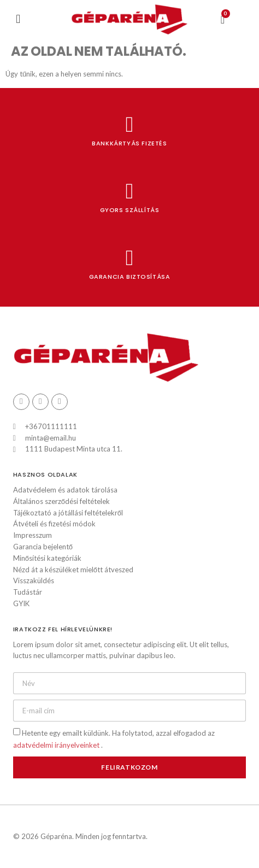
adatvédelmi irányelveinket (57, 745)
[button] (18, 19)
